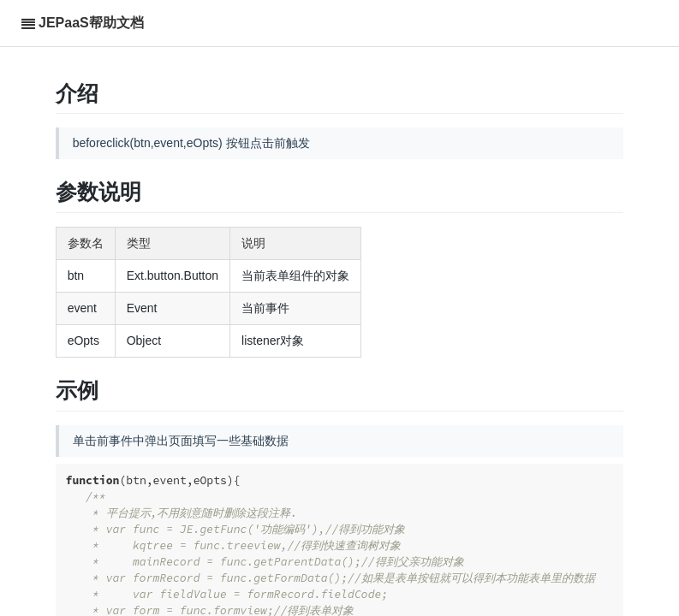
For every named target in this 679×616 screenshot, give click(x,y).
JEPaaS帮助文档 (91, 23)
